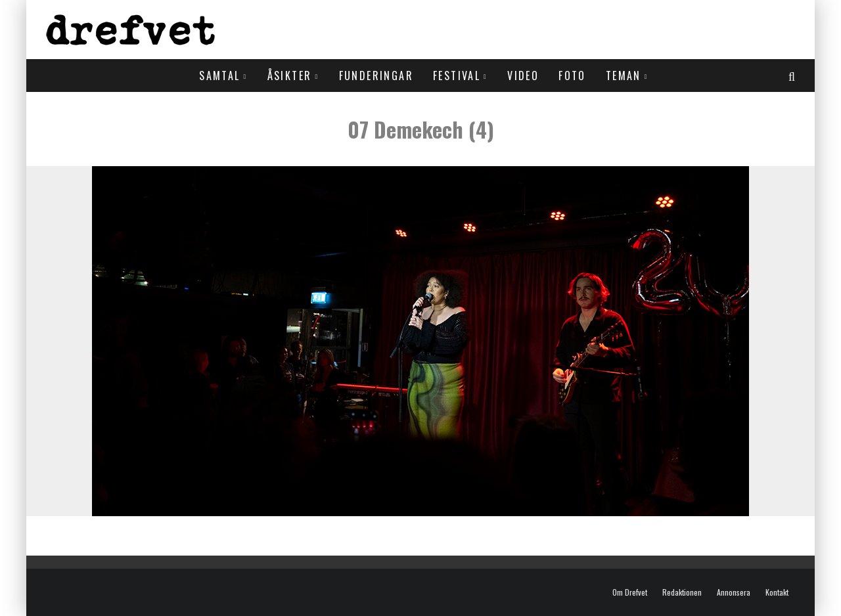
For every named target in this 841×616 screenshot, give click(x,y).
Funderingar (376, 76)
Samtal (219, 76)
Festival (457, 76)
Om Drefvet (630, 592)
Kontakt (777, 592)
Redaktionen (682, 592)
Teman (624, 76)
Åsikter (290, 76)
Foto (572, 76)
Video (523, 76)
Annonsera (734, 592)
